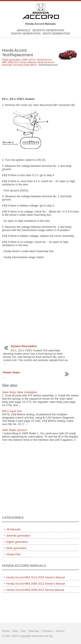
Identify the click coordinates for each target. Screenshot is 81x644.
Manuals (24, 30)
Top (23, 631)
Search (60, 631)
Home (6, 631)
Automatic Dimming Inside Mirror (19, 65)
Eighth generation (26, 33)
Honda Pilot (13, 554)
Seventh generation (48, 30)
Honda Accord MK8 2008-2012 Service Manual (27, 61)
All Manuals (13, 529)
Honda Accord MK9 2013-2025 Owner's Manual (36, 577)
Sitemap (34, 631)
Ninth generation (56, 33)
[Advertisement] (40, 82)
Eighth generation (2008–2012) (18, 60)
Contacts (47, 631)
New (15, 631)
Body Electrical (46, 62)
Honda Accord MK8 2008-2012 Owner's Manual (36, 584)
